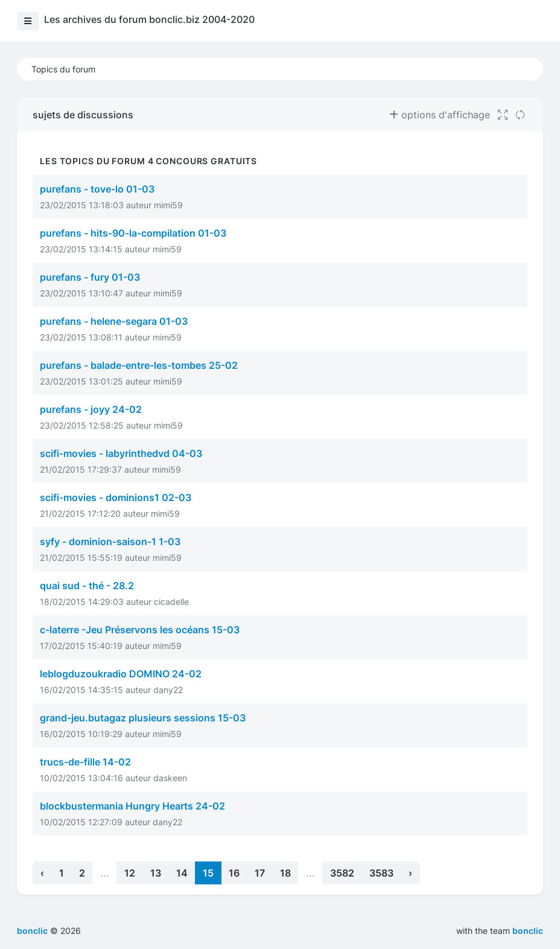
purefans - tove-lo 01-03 (97, 189)
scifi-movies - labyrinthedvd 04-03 (121, 453)
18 (285, 873)
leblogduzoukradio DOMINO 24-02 (121, 674)
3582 (342, 873)
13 (156, 873)
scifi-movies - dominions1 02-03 (116, 497)
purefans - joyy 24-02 (91, 409)
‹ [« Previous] (42, 873)
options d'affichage (440, 115)
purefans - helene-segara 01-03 (114, 321)
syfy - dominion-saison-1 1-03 (110, 542)
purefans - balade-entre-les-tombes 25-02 (139, 365)
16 (234, 873)
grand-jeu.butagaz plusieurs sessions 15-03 (143, 718)
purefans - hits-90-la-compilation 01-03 (133, 233)
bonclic (528, 931)
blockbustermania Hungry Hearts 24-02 (132, 806)
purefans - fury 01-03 (90, 277)
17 (260, 873)
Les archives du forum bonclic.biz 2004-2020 (149, 19)
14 (182, 873)
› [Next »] (410, 873)
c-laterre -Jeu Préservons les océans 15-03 (140, 630)
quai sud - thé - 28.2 (87, 586)
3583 (381, 873)
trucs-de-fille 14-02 (85, 762)
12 (130, 873)
